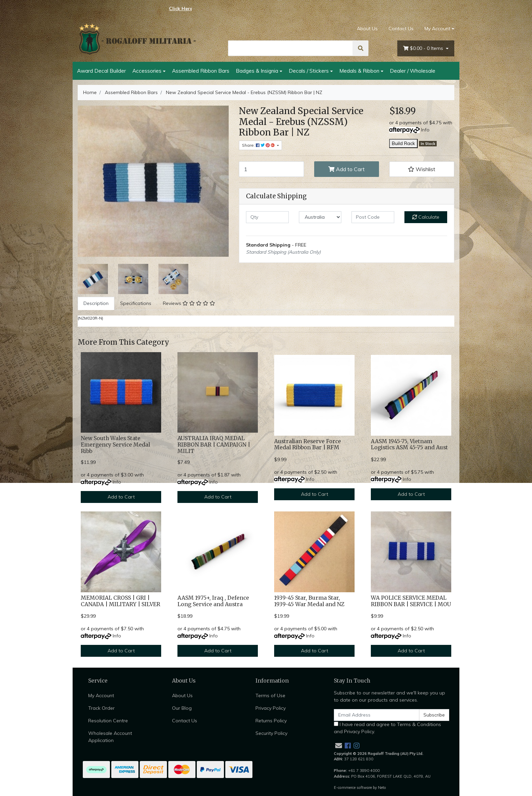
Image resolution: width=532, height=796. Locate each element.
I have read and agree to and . (387, 728)
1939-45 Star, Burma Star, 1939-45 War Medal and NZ (309, 601)
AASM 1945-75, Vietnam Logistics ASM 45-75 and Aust (409, 445)
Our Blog (182, 708)
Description (96, 303)
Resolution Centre (108, 721)
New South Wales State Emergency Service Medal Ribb (115, 445)
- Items (424, 48)
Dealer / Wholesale (413, 71)
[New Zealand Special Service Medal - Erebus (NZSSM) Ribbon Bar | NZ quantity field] (271, 169)
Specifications (136, 303)
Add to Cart (347, 169)
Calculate (426, 217)
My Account (101, 695)
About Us (367, 29)
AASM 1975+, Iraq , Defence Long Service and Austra (213, 601)
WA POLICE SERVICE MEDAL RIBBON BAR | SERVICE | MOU (411, 601)
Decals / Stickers (309, 71)
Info (425, 130)
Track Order (101, 708)
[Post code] (373, 217)
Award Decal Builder (101, 71)
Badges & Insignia (257, 71)
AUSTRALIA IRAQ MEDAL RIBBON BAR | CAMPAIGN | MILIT (214, 445)
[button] (422, 169)
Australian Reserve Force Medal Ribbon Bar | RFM (308, 445)
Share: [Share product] (259, 145)
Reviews (189, 303)
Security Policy (271, 733)
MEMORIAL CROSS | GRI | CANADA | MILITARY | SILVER (120, 601)
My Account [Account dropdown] (437, 29)
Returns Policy (271, 721)
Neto (382, 788)
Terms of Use (270, 695)
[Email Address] (377, 715)
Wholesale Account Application (110, 737)
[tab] (96, 303)
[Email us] (339, 746)
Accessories (147, 71)
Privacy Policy (271, 708)
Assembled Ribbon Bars (201, 71)
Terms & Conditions (419, 724)
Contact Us (401, 29)
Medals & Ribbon (359, 71)
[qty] (267, 217)
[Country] (320, 217)
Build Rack (403, 143)
